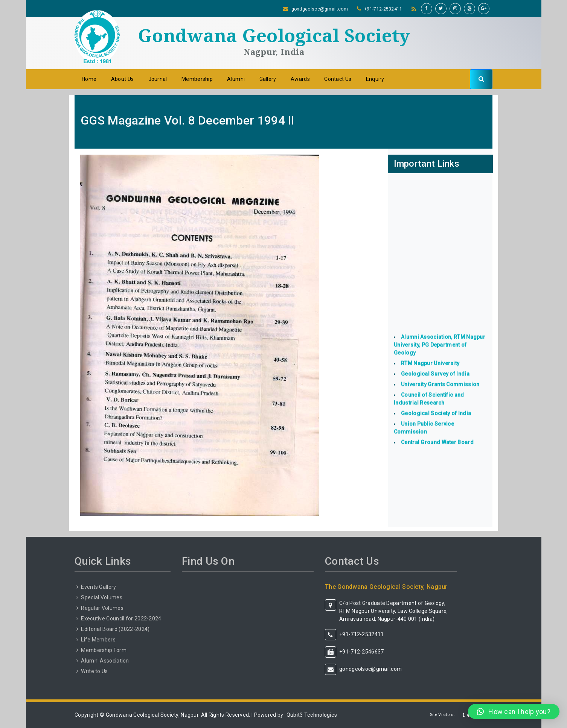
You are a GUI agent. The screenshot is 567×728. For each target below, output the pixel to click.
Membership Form (104, 650)
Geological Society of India (436, 422)
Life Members (98, 640)
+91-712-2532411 (383, 9)
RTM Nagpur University (430, 372)
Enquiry (375, 79)
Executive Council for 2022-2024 (121, 619)
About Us (122, 79)
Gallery (268, 79)
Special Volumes (102, 597)
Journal (158, 79)
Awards (300, 79)
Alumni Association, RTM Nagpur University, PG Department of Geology (440, 353)
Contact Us (338, 79)
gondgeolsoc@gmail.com (320, 9)
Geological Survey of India (435, 382)
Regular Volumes (102, 608)
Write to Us (94, 671)
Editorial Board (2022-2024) (115, 629)
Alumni (236, 79)
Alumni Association (105, 661)
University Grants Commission (440, 393)
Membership (197, 79)
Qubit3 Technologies (312, 715)
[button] (514, 711)
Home (89, 79)
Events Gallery (98, 587)
